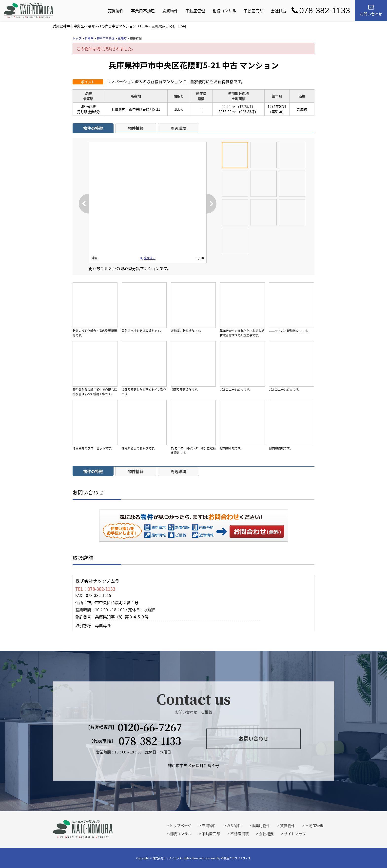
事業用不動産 (143, 11)
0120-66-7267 (150, 727)
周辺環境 (178, 128)
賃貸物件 (170, 11)
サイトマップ (295, 834)
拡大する (148, 258)
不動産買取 (240, 834)
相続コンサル (224, 11)
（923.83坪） (248, 112)
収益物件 (234, 826)
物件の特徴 (93, 128)
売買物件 (116, 11)
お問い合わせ (257, 531)
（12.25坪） (246, 106)
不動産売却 (253, 11)
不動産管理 (195, 11)
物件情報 (136, 128)
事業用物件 (261, 826)
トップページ (180, 826)
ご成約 (302, 109)
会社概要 (279, 11)
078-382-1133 (321, 10)
